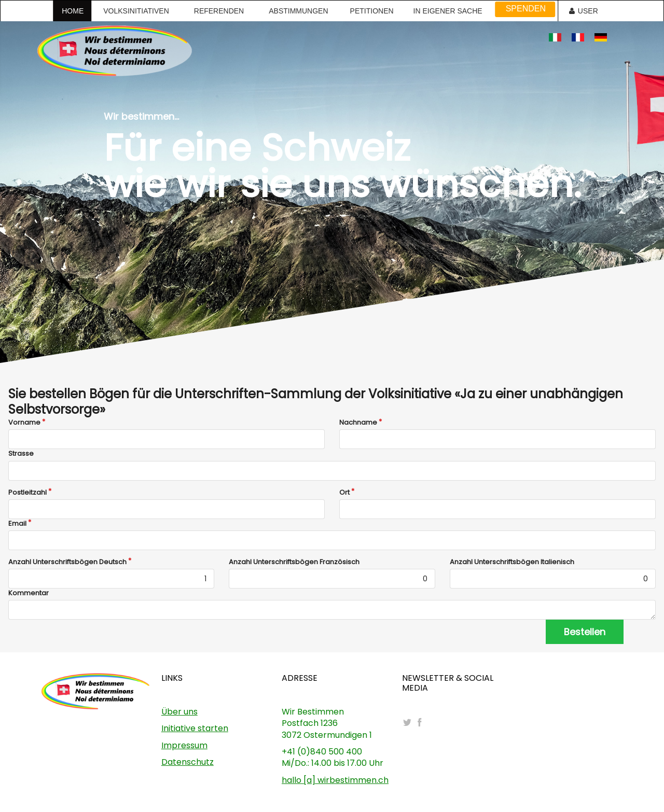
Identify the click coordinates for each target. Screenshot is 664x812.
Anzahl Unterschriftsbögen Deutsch (67, 562)
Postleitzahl (27, 493)
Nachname (358, 423)
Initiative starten (195, 728)
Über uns (179, 712)
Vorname (24, 423)
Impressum (184, 745)
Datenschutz (188, 762)
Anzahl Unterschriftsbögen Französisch (294, 562)
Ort (344, 493)
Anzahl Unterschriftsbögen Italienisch (512, 562)
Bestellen (585, 632)
